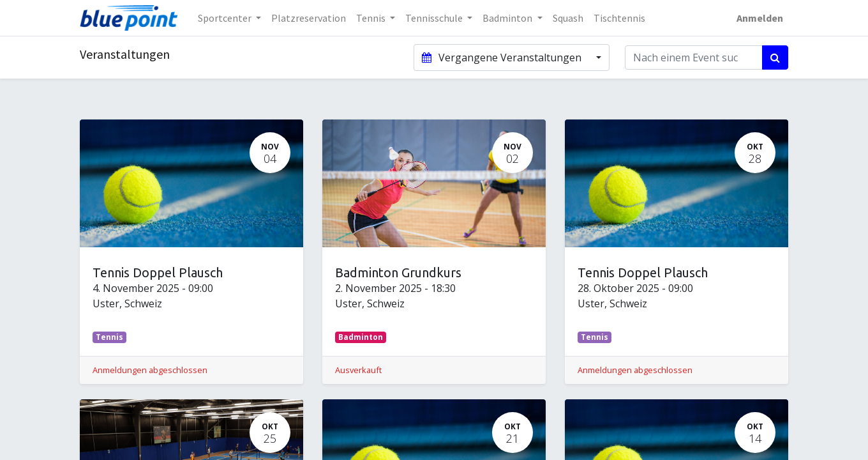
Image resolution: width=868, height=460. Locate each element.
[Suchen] (775, 57)
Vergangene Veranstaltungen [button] (503, 57)
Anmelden (760, 18)
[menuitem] (309, 18)
